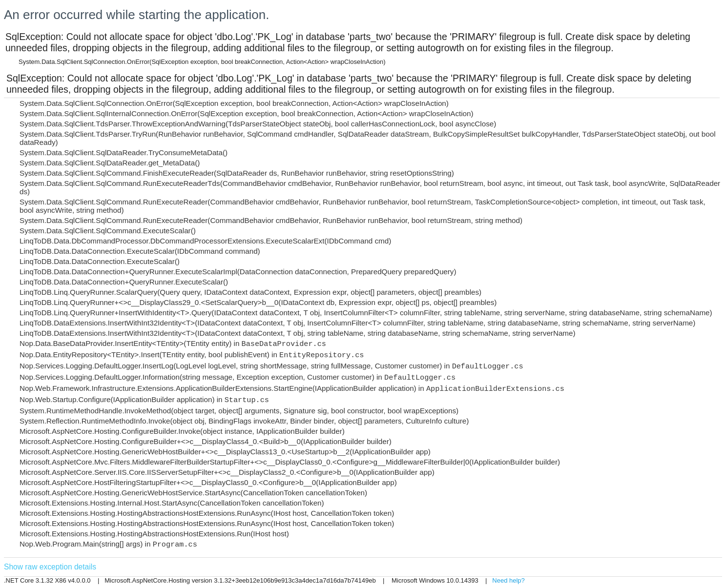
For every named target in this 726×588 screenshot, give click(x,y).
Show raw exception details (50, 567)
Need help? (508, 580)
